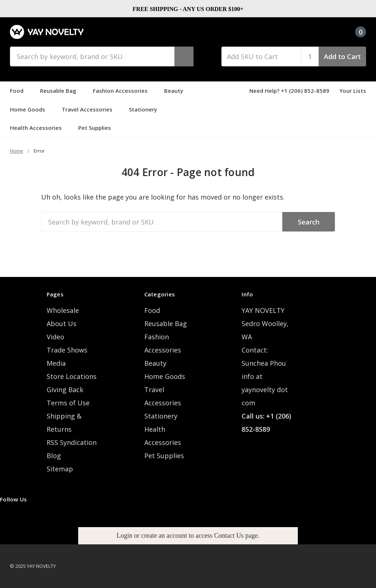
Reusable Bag (62, 91)
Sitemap (60, 469)
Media (56, 363)
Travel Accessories (90, 109)
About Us (62, 324)
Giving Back (65, 390)
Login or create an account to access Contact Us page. (188, 536)
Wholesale (63, 310)
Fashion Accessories (124, 91)
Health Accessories (39, 128)
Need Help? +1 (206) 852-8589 (289, 91)
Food (20, 91)
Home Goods (31, 109)
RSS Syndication (72, 442)
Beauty (177, 91)
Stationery (146, 109)
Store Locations (72, 376)
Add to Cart (342, 56)
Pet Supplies (98, 128)
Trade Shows (67, 350)
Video (55, 337)
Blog (54, 456)
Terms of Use (68, 403)
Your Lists (353, 91)
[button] (188, 536)
